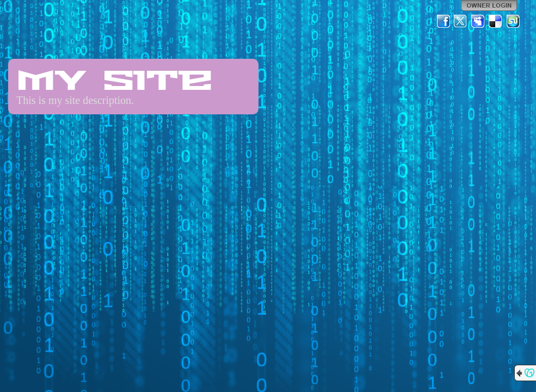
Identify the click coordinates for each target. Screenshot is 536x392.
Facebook (443, 21)
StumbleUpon (513, 21)
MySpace (478, 21)
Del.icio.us (496, 21)
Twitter (461, 21)
